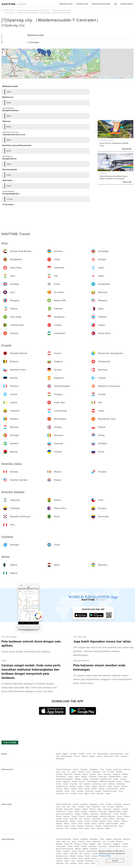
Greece (119, 782)
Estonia (59, 782)
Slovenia (124, 786)
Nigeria (108, 794)
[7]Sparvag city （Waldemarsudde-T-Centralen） (51, 20)
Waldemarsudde (36, 35)
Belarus (67, 789)
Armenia (76, 769)
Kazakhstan (96, 772)
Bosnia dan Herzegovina (65, 779)
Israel (58, 772)
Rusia (80, 789)
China (102, 769)
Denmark (124, 779)
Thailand (125, 774)
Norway (80, 786)
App (116, 4)
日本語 (58, 754)
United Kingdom (92, 782)
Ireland (65, 784)
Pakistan (93, 774)
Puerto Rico (89, 791)
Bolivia (67, 791)
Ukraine (74, 789)
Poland (87, 786)
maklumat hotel (82, 4)
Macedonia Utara (62, 786)
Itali (80, 784)
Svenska (124, 756)
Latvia (105, 784)
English (65, 754)
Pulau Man (74, 784)
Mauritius (100, 794)
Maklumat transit (66, 4)
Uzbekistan (93, 777)
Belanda (73, 786)
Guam (81, 794)
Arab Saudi (107, 774)
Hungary (127, 782)
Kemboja (81, 772)
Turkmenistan (61, 777)
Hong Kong (117, 769)
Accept (115, 861)
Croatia (59, 784)
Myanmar (119, 772)
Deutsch (85, 756)
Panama (101, 789)
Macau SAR (69, 774)
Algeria (87, 794)
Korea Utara (103, 777)
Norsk (117, 756)
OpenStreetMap (112, 78)
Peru (67, 794)
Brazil (121, 791)
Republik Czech (106, 779)
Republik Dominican (110, 791)
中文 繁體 (73, 754)
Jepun (74, 772)
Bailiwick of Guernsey (107, 782)
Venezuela (60, 794)
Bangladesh (94, 769)
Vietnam (84, 777)
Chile (73, 791)
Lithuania (87, 784)
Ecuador (98, 791)
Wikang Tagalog (66, 756)
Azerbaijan (84, 769)
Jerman (116, 779)
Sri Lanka (111, 772)
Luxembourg (96, 784)
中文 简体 (81, 754)
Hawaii (122, 789)
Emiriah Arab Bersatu (63, 769)
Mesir (93, 794)
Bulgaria (86, 779)
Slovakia (59, 789)
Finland (74, 782)
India (64, 772)
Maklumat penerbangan (101, 4)
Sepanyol (67, 782)
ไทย (94, 754)
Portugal (94, 786)
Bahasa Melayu (103, 754)
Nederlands (60, 759)
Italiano (100, 756)
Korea (88, 772)
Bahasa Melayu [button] (127, 4)
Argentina (59, 791)
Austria (125, 777)
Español (92, 756)
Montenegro (121, 784)
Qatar (100, 774)
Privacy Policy (105, 856)
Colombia (80, 791)
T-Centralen (33, 42)
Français (77, 756)
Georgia (109, 769)
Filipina (85, 774)
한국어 (89, 754)
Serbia (110, 786)
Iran (69, 772)
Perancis (82, 782)
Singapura (116, 774)
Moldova (112, 784)
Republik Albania (115, 777)
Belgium (78, 779)
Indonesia (127, 769)
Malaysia (78, 774)
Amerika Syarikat (112, 789)
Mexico (94, 789)
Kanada (87, 789)
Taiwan (77, 777)
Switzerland (94, 779)
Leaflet (102, 78)
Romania (102, 786)
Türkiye (70, 777)
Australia (73, 794)
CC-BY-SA (130, 78)
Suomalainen (109, 756)
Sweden (117, 786)
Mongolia (59, 774)
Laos (104, 772)
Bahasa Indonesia (116, 754)
